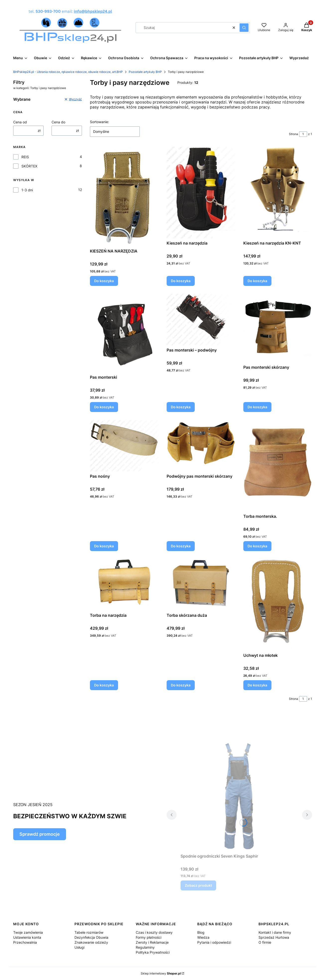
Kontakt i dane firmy (275, 932)
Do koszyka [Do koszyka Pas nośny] (104, 546)
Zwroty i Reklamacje (152, 942)
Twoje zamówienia (28, 932)
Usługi (79, 947)
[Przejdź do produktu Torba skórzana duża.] (201, 585)
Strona (293, 134)
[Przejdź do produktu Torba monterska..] (278, 466)
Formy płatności (149, 937)
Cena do (58, 122)
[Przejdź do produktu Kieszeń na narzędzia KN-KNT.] (278, 193)
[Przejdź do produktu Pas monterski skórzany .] (278, 328)
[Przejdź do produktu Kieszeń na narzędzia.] (201, 193)
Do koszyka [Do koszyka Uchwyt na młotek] (257, 685)
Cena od (20, 122)
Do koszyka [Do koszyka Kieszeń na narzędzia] (181, 281)
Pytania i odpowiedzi (214, 942)
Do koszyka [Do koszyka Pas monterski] (104, 407)
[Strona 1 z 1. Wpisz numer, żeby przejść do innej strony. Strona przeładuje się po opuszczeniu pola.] (303, 134)
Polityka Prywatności (153, 952)
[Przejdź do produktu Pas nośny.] (124, 446)
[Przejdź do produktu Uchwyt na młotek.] (278, 605)
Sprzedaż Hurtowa (274, 937)
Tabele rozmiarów (89, 932)
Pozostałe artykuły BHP (145, 72)
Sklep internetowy (161, 973)
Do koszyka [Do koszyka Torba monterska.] (257, 546)
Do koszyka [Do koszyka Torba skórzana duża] (181, 685)
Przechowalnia (25, 942)
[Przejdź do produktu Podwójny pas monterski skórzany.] (201, 446)
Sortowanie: (99, 122)
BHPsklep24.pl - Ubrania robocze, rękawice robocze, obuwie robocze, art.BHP (68, 72)
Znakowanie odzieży (91, 942)
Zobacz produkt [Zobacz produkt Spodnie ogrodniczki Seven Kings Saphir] (198, 885)
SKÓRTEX (29, 166)
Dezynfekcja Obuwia (91, 937)
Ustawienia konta (27, 937)
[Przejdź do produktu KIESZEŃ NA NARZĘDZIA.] (124, 197)
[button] (244, 28)
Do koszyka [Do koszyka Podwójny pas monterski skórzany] (181, 546)
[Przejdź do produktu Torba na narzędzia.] (124, 585)
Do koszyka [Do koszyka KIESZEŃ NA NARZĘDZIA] (104, 281)
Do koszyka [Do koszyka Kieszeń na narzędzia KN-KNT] (257, 281)
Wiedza (203, 937)
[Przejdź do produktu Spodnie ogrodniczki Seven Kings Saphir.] (239, 795)
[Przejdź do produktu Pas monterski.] (124, 333)
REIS (25, 157)
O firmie (265, 942)
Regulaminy (145, 947)
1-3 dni (27, 190)
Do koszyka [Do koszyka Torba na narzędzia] (104, 685)
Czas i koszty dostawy (154, 932)
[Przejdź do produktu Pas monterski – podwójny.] (201, 320)
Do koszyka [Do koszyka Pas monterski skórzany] (257, 407)
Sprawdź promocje (40, 834)
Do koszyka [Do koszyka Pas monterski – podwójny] (181, 407)
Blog (201, 932)
